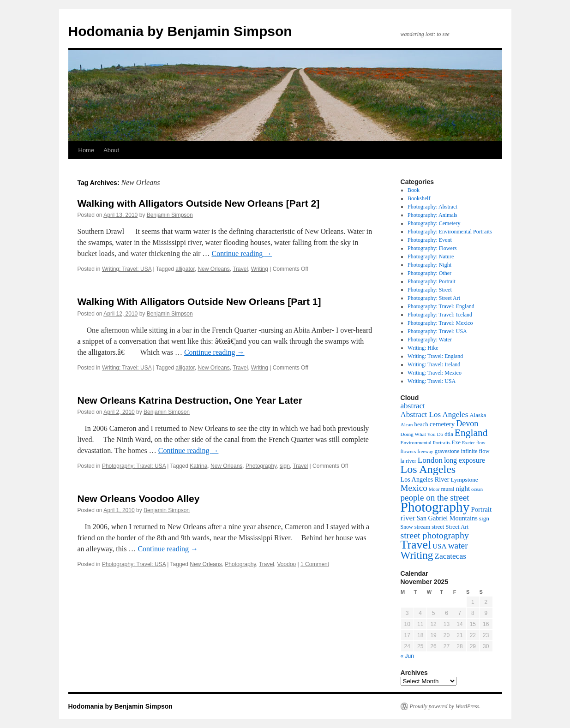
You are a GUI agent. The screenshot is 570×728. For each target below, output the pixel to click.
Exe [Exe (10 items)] (456, 442)
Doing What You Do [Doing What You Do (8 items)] (422, 434)
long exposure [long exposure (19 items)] (465, 460)
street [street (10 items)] (438, 527)
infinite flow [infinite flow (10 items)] (475, 451)
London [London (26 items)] (430, 460)
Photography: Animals (432, 215)
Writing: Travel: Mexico (435, 373)
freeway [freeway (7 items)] (425, 451)
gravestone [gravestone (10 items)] (447, 451)
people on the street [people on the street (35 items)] (435, 498)
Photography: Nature (431, 257)
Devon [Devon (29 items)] (467, 424)
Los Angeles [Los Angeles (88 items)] (428, 469)
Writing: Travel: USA (127, 269)
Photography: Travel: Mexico (440, 323)
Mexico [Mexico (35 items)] (414, 488)
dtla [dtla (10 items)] (449, 434)
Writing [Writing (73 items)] (417, 555)
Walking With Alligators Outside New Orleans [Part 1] (199, 301)
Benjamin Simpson (170, 215)
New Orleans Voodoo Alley (139, 498)
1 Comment (315, 564)
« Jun (407, 656)
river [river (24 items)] (408, 518)
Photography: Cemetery (434, 223)
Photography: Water (430, 340)
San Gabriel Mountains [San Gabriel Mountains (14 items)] (447, 518)
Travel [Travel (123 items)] (416, 545)
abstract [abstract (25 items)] (413, 406)
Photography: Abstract (432, 207)
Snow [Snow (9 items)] (407, 527)
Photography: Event (430, 240)
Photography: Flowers (432, 248)
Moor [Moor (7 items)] (434, 489)
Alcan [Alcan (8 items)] (407, 424)
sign (285, 466)
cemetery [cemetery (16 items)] (442, 424)
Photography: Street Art (434, 298)
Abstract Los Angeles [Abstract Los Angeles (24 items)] (435, 415)
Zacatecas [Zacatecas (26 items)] (450, 556)
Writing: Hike (423, 348)
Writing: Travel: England (435, 356)
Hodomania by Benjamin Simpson (180, 31)
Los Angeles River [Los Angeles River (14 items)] (425, 479)
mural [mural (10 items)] (448, 489)
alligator (185, 269)
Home (87, 150)
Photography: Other (429, 273)
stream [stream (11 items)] (423, 527)
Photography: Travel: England (441, 306)
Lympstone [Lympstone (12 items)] (464, 480)
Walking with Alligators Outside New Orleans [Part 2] (199, 203)
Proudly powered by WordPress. (445, 706)
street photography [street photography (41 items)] (435, 535)
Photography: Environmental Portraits (450, 232)
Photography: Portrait (432, 281)
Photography (261, 466)
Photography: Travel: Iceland (440, 315)
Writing (260, 269)
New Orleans (213, 269)
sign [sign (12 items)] (484, 518)
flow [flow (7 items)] (481, 443)
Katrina (198, 466)
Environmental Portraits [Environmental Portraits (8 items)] (426, 442)
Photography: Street (430, 290)
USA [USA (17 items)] (440, 546)
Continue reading (242, 254)
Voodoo (287, 564)
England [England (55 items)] (471, 433)
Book (414, 190)
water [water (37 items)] (458, 546)
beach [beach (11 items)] (421, 424)
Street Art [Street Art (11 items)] (457, 527)
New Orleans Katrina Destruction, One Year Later (190, 400)
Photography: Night (429, 265)
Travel (240, 269)
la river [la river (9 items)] (408, 461)
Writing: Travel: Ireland (434, 364)
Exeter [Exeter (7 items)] (468, 443)
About (111, 150)
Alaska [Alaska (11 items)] (478, 415)
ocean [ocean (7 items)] (477, 489)
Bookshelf (419, 198)
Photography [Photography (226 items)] (435, 507)
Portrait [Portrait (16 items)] (481, 509)
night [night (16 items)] (463, 489)
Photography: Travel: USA (134, 466)
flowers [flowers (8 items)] (408, 451)
